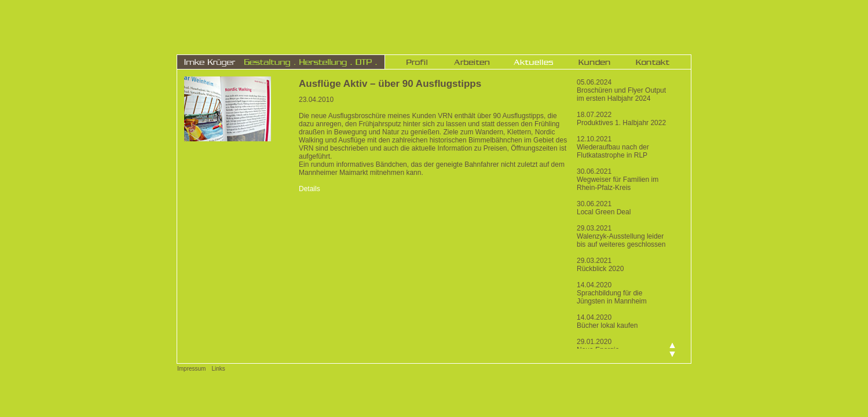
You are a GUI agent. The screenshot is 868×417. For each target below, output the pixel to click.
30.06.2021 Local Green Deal (604, 208)
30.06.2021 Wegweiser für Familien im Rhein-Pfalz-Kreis (618, 180)
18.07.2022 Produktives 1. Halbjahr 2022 (621, 119)
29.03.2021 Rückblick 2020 (600, 265)
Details (310, 189)
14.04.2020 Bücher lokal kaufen (607, 321)
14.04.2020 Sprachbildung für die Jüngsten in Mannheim (612, 293)
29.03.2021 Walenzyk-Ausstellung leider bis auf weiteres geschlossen (621, 236)
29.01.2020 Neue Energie (598, 346)
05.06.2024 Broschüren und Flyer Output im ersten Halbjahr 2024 (621, 90)
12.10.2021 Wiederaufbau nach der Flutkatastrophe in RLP (613, 147)
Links (218, 369)
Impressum (191, 369)
